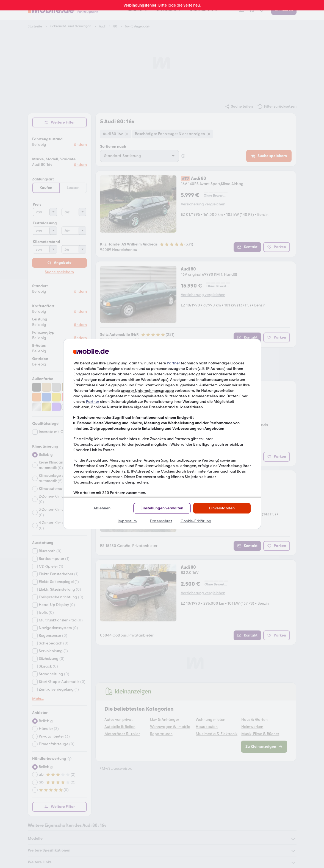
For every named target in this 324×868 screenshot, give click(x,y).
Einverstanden (222, 508)
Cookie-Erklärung (196, 521)
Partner (173, 363)
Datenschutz (161, 521)
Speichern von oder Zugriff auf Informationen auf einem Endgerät (135, 418)
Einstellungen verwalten (162, 508)
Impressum (127, 521)
